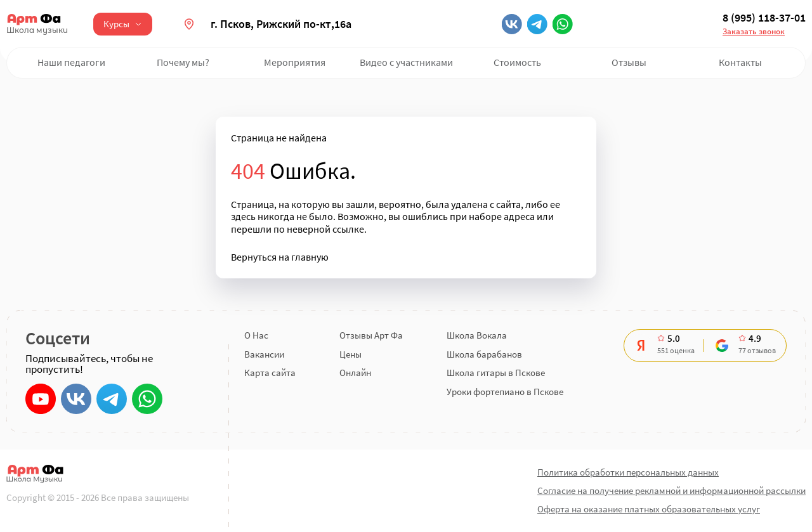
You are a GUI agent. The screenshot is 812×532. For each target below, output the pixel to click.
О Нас (256, 335)
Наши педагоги (71, 62)
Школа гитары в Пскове (496, 373)
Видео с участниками (406, 62)
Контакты (740, 62)
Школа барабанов (484, 354)
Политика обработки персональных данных (628, 472)
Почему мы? (183, 62)
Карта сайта (270, 373)
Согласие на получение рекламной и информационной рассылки (671, 490)
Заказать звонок (754, 31)
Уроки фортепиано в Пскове (505, 392)
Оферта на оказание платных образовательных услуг (649, 509)
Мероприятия (295, 62)
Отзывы (629, 62)
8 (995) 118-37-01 (764, 18)
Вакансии (264, 354)
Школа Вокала (477, 335)
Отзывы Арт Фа (371, 335)
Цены (350, 354)
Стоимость (517, 62)
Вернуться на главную (280, 257)
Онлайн (355, 373)
